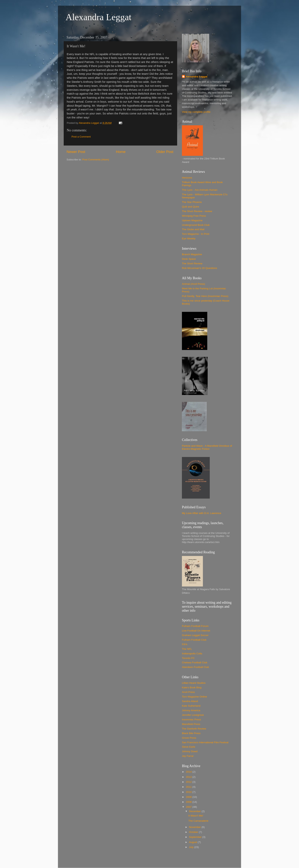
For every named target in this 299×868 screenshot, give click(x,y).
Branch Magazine (192, 254)
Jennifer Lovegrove (193, 715)
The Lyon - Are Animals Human (200, 190)
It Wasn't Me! (196, 816)
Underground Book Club (196, 225)
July (192, 847)
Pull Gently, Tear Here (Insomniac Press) (205, 296)
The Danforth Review (194, 729)
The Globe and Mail (193, 229)
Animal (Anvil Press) (194, 284)
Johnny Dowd (190, 751)
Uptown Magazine (192, 220)
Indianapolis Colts (192, 654)
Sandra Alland (190, 701)
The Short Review (192, 263)
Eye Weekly (189, 239)
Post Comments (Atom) (96, 160)
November (195, 827)
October (194, 832)
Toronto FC (188, 658)
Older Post (165, 152)
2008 (189, 802)
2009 (189, 797)
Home (121, 152)
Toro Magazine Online (194, 697)
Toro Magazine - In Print (196, 234)
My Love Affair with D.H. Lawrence (202, 513)
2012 (189, 782)
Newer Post (76, 152)
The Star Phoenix (192, 202)
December (195, 811)
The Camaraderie (198, 821)
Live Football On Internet (196, 631)
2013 (189, 777)
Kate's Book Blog (192, 687)
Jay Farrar (188, 756)
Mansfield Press (191, 724)
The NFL (187, 649)
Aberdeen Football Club (195, 667)
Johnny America (191, 710)
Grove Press (189, 738)
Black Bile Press (191, 733)
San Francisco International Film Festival (205, 742)
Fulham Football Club (194, 640)
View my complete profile (196, 112)
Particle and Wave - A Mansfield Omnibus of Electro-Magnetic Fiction (207, 447)
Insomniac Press (191, 720)
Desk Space (189, 259)
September (196, 837)
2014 (189, 772)
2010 (189, 792)
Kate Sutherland (191, 706)
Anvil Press (188, 692)
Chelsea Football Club (195, 662)
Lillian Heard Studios (194, 683)
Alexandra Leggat (98, 17)
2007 (189, 807)
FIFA (185, 644)
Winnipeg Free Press (194, 216)
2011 (189, 787)
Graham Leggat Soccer (195, 635)
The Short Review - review (197, 211)
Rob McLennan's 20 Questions (199, 268)
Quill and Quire (190, 207)
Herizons (187, 178)
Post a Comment (81, 137)
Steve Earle (189, 747)
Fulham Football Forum (195, 626)
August (193, 842)
